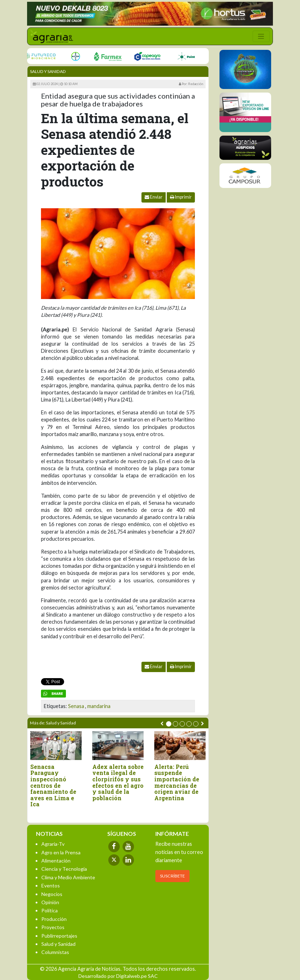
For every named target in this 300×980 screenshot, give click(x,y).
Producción (54, 919)
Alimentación (56, 861)
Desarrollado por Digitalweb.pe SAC (118, 976)
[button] (169, 724)
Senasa (76, 706)
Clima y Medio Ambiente (68, 877)
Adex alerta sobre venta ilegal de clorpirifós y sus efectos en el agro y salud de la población (118, 782)
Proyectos (53, 927)
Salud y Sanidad (48, 71)
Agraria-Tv (53, 844)
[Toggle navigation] (261, 36)
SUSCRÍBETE (172, 876)
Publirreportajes (59, 936)
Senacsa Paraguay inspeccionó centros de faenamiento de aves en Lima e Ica (53, 785)
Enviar (154, 197)
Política (50, 910)
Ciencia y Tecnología (64, 869)
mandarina (99, 706)
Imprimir (181, 197)
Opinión (50, 902)
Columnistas (55, 952)
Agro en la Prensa (61, 852)
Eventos (51, 885)
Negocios (52, 894)
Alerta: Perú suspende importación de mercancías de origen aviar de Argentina (177, 782)
